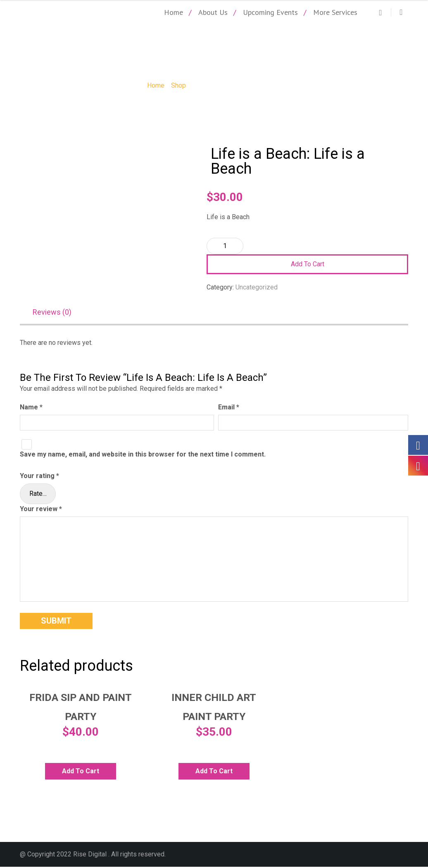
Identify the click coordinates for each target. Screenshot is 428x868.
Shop (178, 85)
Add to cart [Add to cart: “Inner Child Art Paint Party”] (214, 772)
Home (174, 12)
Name (31, 408)
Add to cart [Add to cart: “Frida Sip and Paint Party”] (81, 772)
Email (229, 408)
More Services (335, 12)
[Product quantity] (225, 246)
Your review (41, 510)
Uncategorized (257, 287)
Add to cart (308, 264)
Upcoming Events (270, 12)
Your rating (39, 477)
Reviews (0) (52, 313)
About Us (213, 12)
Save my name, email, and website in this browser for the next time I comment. (143, 456)
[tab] (56, 314)
